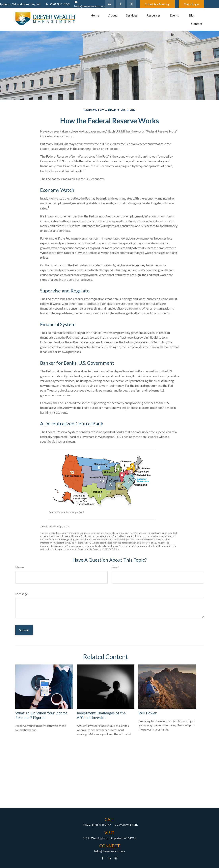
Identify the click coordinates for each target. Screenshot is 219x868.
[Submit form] (24, 630)
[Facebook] (120, 4)
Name (19, 567)
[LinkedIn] (109, 4)
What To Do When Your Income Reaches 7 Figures (41, 715)
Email (115, 567)
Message (22, 594)
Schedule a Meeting (157, 4)
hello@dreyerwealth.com (109, 851)
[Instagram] (116, 858)
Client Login (191, 4)
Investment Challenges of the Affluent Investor (101, 715)
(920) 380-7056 (57, 4)
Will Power (148, 713)
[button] (95, 15)
